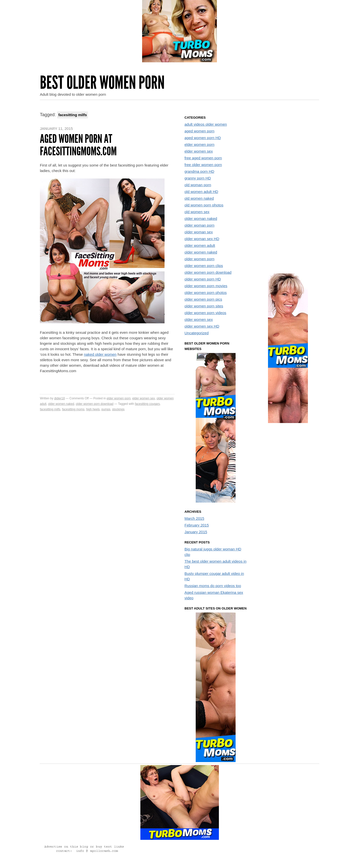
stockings (118, 409)
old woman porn (198, 185)
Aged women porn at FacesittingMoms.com (78, 145)
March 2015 (194, 518)
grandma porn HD (199, 171)
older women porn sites (204, 306)
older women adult (200, 245)
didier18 (59, 398)
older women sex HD (202, 326)
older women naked (61, 404)
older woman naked (201, 218)
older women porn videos (205, 313)
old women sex (197, 212)
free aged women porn (203, 158)
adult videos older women (206, 124)
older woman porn (199, 225)
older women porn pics (203, 299)
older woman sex (199, 232)
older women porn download (95, 404)
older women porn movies (206, 286)
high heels (93, 409)
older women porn (199, 259)
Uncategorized (197, 333)
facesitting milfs (50, 409)
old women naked (199, 198)
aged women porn (199, 131)
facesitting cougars (147, 404)
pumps (106, 409)
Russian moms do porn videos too (213, 586)
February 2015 (197, 525)
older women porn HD (203, 279)
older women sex (199, 319)
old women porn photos (204, 205)
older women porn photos (206, 293)
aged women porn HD (203, 138)
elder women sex (143, 398)
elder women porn (119, 398)
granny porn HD (198, 178)
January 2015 (196, 532)
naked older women (100, 354)
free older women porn (203, 165)
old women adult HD (201, 192)
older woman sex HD (202, 239)
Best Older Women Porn (102, 83)
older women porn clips (204, 266)
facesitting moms (73, 409)
